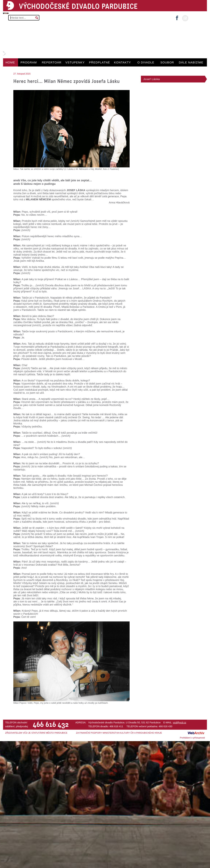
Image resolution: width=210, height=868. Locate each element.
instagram (185, 18)
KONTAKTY (122, 62)
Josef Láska (152, 79)
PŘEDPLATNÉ (99, 62)
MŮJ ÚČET (197, 18)
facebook (177, 17)
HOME (10, 62)
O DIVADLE (146, 62)
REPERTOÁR (52, 62)
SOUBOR (167, 62)
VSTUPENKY (75, 62)
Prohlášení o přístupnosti (192, 738)
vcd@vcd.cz (180, 723)
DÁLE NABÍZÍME (191, 62)
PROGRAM (29, 62)
